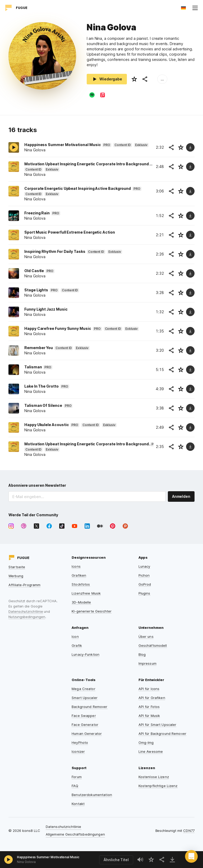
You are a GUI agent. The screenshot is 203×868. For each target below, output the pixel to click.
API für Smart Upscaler (158, 725)
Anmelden (181, 496)
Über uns (146, 636)
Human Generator (87, 734)
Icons (76, 566)
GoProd (145, 584)
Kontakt (78, 804)
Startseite (17, 567)
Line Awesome (151, 751)
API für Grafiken (152, 698)
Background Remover (89, 707)
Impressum (147, 663)
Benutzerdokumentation (92, 795)
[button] (191, 856)
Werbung (16, 576)
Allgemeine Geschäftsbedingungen (75, 834)
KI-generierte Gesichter (92, 611)
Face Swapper (84, 716)
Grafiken (79, 575)
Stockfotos (81, 584)
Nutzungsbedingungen (27, 617)
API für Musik (149, 716)
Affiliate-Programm (24, 585)
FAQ (75, 786)
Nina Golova (26, 862)
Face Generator (85, 725)
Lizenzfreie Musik (86, 593)
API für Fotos (149, 707)
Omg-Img (146, 742)
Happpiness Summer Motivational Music (48, 857)
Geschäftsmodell (153, 645)
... (162, 79)
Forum (77, 777)
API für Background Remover (162, 734)
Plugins (144, 593)
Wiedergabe (107, 79)
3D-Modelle (81, 602)
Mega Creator (84, 689)
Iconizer (78, 751)
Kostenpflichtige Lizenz (158, 786)
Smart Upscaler (85, 698)
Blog (142, 654)
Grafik (77, 645)
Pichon (144, 575)
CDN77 (189, 831)
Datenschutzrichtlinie (26, 611)
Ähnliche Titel (116, 860)
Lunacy (144, 566)
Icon (75, 636)
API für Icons (149, 689)
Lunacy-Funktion (86, 654)
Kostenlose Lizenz (154, 777)
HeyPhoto (80, 742)
